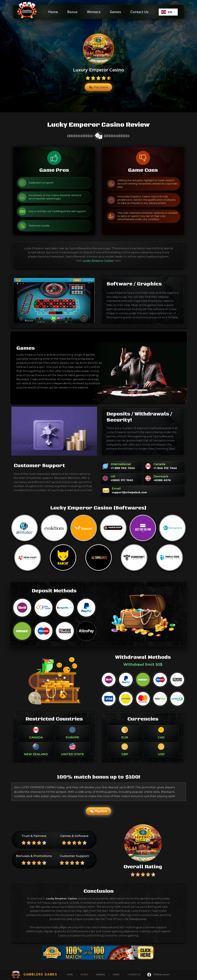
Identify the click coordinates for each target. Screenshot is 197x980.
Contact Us (139, 12)
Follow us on (161, 974)
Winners (94, 12)
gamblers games (40, 974)
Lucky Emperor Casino (98, 261)
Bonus (72, 12)
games (115, 12)
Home (53, 12)
